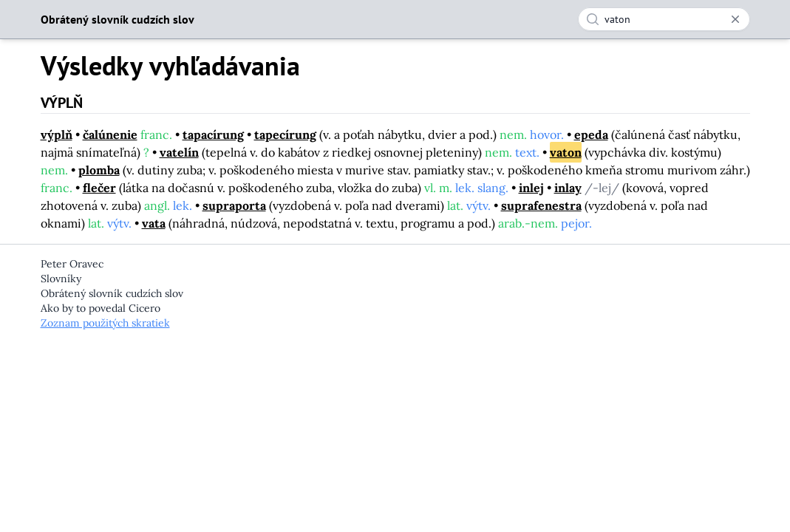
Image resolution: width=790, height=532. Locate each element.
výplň (57, 134)
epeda (591, 134)
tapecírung (285, 134)
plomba (99, 170)
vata (154, 223)
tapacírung (213, 134)
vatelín (179, 152)
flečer (99, 188)
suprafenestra (541, 205)
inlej (531, 188)
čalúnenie (110, 134)
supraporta (234, 205)
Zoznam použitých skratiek (105, 323)
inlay (568, 188)
